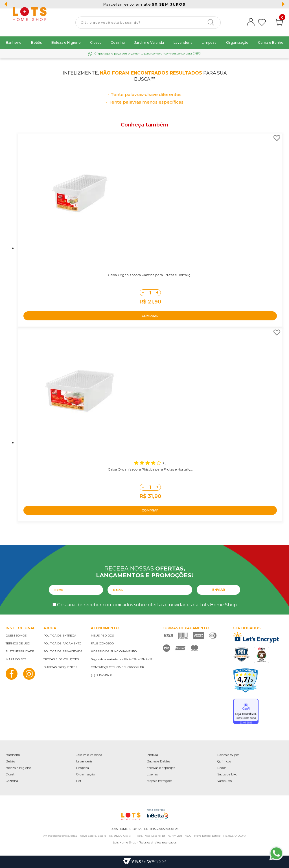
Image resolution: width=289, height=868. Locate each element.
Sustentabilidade (20, 651)
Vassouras (225, 781)
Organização (237, 42)
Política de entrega (60, 636)
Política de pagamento (62, 643)
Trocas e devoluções (61, 659)
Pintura (152, 755)
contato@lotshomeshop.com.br (117, 667)
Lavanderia (183, 42)
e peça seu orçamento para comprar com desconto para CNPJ (148, 53)
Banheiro (14, 42)
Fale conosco (102, 643)
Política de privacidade (63, 651)
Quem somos (16, 636)
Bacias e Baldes (158, 761)
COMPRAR (150, 316)
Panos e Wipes (228, 755)
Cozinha (118, 42)
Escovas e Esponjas (161, 768)
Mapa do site (16, 659)
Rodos (222, 768)
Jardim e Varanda (149, 42)
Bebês (36, 42)
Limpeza (209, 42)
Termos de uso (18, 643)
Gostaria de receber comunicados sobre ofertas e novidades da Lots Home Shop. (147, 605)
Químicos (224, 761)
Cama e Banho (271, 42)
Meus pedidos (102, 636)
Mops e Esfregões (159, 781)
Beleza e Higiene (66, 42)
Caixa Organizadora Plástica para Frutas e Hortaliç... (150, 275)
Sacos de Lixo (227, 774)
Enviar (219, 590)
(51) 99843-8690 (101, 675)
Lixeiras (152, 774)
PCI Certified (242, 654)
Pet (79, 781)
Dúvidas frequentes (60, 667)
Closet (96, 42)
